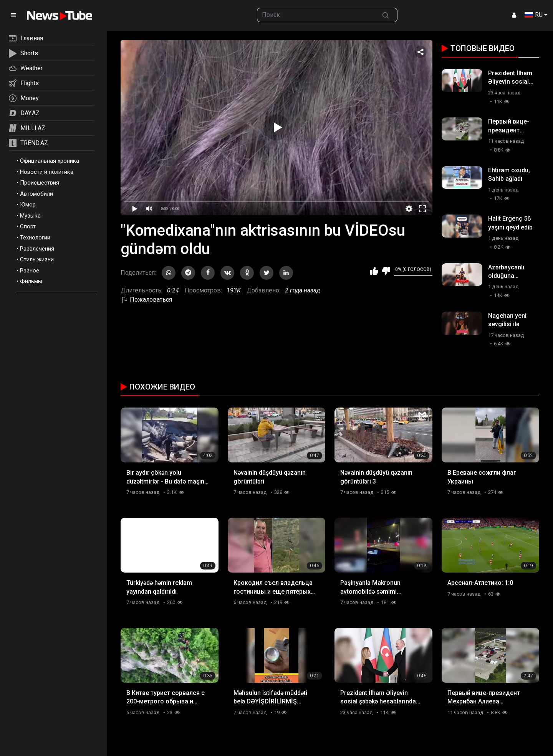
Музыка (30, 216)
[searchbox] (316, 15)
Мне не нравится (386, 271)
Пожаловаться (146, 300)
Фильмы (31, 281)
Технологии (35, 238)
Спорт (28, 226)
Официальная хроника (50, 161)
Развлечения (37, 249)
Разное (30, 271)
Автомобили (36, 194)
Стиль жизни (37, 259)
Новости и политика (47, 172)
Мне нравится (374, 271)
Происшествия (40, 183)
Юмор (28, 205)
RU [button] (534, 15)
